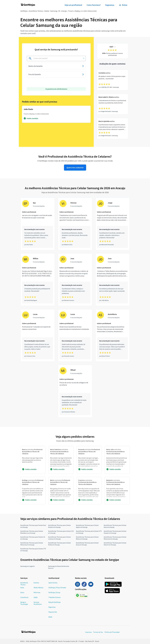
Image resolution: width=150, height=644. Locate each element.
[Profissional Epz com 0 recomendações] (38, 224)
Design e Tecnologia (24, 603)
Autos (22, 592)
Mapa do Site (53, 612)
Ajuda (50, 617)
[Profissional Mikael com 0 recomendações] (75, 391)
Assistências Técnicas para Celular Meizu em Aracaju (87, 538)
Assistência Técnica (36, 11)
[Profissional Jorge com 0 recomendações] (112, 224)
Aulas (22, 588)
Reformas (37, 592)
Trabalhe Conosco (55, 597)
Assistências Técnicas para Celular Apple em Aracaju (87, 526)
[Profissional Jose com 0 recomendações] (112, 280)
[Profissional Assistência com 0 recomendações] (112, 335)
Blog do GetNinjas (55, 602)
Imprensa (88, 632)
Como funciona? (94, 5)
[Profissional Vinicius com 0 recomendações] (75, 224)
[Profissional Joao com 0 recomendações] (75, 280)
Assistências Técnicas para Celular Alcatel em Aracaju (59, 526)
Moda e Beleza (38, 588)
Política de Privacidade (112, 632)
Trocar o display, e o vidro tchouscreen (82, 11)
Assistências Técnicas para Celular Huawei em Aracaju (115, 532)
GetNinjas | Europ (54, 592)
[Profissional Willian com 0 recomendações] (38, 280)
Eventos (36, 583)
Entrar (123, 5)
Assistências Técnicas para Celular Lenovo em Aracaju (59, 538)
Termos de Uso (98, 632)
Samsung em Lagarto (28, 566)
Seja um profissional (73, 5)
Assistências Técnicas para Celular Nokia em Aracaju (59, 544)
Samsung (54, 11)
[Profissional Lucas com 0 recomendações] (38, 335)
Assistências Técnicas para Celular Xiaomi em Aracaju (115, 544)
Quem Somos (53, 583)
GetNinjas (24, 11)
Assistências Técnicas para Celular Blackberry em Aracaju (32, 532)
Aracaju (64, 11)
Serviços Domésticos (38, 603)
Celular (47, 11)
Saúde (36, 597)
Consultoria (24, 597)
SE (59, 11)
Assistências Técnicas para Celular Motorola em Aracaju (115, 538)
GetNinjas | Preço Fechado (57, 588)
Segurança (110, 5)
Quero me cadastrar (75, 168)
